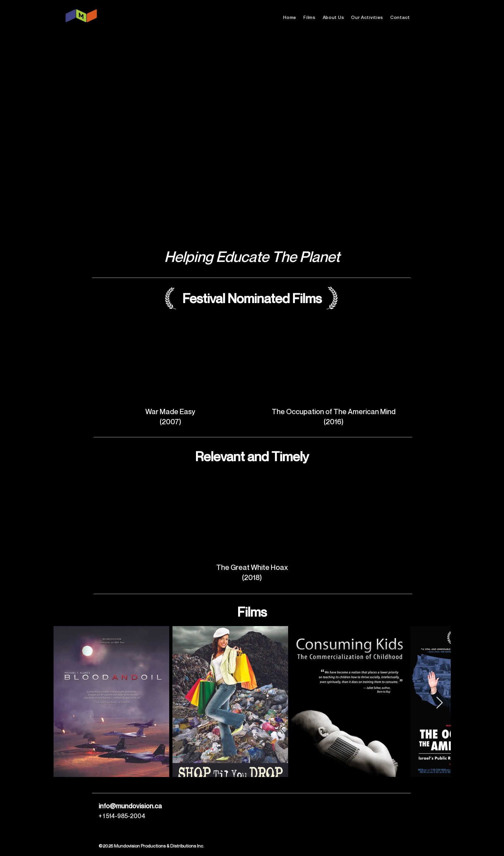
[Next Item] (439, 703)
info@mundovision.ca (130, 806)
